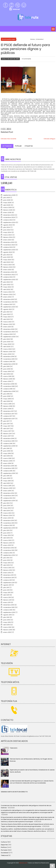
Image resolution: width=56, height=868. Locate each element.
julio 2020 (7, 339)
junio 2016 (7, 451)
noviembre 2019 (9, 359)
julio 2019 (6, 366)
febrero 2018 (8, 406)
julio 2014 (6, 503)
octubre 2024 (8, 220)
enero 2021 (7, 327)
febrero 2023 (8, 267)
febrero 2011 (7, 600)
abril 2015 (7, 483)
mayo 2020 (7, 344)
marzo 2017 (7, 431)
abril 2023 (7, 262)
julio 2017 (6, 421)
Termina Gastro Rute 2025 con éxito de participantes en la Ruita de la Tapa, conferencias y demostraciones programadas (27, 825)
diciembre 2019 (9, 356)
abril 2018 (7, 401)
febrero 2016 (8, 461)
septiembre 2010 (9, 612)
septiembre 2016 (9, 446)
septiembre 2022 (9, 280)
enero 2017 (7, 436)
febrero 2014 (8, 515)
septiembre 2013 (9, 528)
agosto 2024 (8, 225)
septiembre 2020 (9, 337)
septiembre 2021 (9, 307)
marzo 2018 (7, 404)
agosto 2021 (8, 309)
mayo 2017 (7, 426)
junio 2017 (7, 424)
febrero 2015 (8, 488)
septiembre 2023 (9, 250)
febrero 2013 (8, 543)
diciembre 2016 (9, 438)
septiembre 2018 (9, 391)
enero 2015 (7, 491)
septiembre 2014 (9, 501)
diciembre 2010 (9, 605)
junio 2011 (6, 590)
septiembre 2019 (9, 364)
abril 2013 (7, 538)
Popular (18, 146)
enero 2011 (7, 602)
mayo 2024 (7, 232)
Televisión (14, 748)
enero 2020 (7, 354)
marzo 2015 (7, 486)
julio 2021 (6, 312)
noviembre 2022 (9, 275)
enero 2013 (7, 545)
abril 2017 (6, 429)
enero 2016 (7, 463)
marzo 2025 (8, 207)
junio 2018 (7, 396)
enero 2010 (7, 632)
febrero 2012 (8, 570)
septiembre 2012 (9, 555)
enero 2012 (7, 573)
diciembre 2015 (9, 466)
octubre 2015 (8, 471)
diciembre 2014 (9, 493)
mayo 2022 (7, 287)
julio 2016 (6, 448)
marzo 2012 (7, 568)
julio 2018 (6, 394)
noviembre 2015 (9, 468)
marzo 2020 (8, 349)
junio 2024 (7, 230)
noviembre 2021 (9, 302)
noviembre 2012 (9, 550)
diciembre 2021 (9, 299)
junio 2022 (7, 285)
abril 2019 (7, 374)
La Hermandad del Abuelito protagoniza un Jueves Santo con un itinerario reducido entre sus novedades (32, 782)
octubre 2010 (8, 610)
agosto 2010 (8, 615)
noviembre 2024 (9, 217)
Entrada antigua (49, 139)
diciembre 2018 (9, 384)
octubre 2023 (8, 247)
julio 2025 (7, 198)
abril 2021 (7, 319)
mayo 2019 (7, 371)
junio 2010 (7, 620)
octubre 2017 (8, 416)
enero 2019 (7, 381)
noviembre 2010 (9, 607)
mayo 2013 (7, 535)
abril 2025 (7, 205)
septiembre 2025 (9, 195)
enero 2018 (7, 409)
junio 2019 (7, 369)
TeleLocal (4, 855)
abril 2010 (7, 625)
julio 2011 (6, 587)
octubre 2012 (8, 553)
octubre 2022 (8, 277)
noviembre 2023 (9, 245)
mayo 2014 (7, 508)
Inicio (30, 139)
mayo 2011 (7, 593)
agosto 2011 (7, 585)
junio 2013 (7, 533)
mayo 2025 (7, 203)
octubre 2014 (8, 498)
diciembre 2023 (9, 242)
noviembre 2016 (9, 441)
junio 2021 (7, 314)
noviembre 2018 (9, 386)
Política (4, 847)
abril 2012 (7, 565)
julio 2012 (6, 558)
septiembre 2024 (9, 222)
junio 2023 (7, 257)
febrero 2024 (8, 237)
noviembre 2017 (9, 414)
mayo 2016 (7, 453)
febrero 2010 (8, 630)
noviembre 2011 (9, 578)
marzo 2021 (7, 322)
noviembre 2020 (9, 332)
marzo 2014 (7, 513)
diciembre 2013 (9, 520)
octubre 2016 (8, 443)
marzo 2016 (7, 458)
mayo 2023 (7, 260)
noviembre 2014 (9, 496)
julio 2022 (7, 282)
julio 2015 (6, 476)
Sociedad (5, 853)
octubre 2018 (8, 389)
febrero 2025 (8, 210)
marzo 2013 (7, 540)
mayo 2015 (7, 481)
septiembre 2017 (9, 419)
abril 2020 (7, 347)
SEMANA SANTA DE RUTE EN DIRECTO (14, 792)
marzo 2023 (8, 265)
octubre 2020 (8, 334)
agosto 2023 (8, 252)
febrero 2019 (8, 379)
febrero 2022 (8, 294)
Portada (4, 850)
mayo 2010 (7, 622)
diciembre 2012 (9, 548)
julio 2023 (7, 255)
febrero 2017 (8, 434)
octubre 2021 (8, 304)
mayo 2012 (7, 563)
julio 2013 (6, 530)
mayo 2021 (7, 317)
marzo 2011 (7, 597)
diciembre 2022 (9, 272)
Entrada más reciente (9, 139)
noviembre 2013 (9, 523)
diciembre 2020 (9, 329)
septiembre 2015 (9, 473)
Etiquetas (29, 146)
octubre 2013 (8, 525)
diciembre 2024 (9, 215)
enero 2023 (7, 270)
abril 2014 (7, 511)
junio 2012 (7, 560)
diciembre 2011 (8, 575)
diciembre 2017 (9, 411)
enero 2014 (7, 518)
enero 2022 (7, 297)
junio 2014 (7, 506)
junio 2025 (7, 200)
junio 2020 (7, 342)
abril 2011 (6, 595)
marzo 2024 (8, 235)
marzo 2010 (7, 627)
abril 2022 (7, 289)
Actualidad (7, 146)
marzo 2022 (8, 292)
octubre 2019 (8, 362)
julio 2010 (6, 617)
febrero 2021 (8, 324)
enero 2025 (7, 212)
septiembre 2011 (9, 583)
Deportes (4, 845)
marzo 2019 (7, 376)
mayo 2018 (7, 399)
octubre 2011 (8, 580)
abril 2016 (7, 456)
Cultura (4, 842)
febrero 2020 (8, 352)
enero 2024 (7, 240)
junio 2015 (7, 478)
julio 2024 (7, 227)
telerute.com (23, 863)
